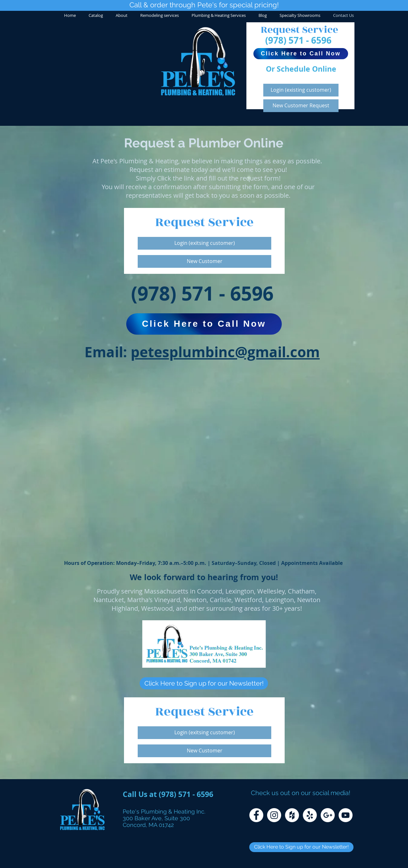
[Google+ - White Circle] (328, 815)
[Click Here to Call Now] (301, 54)
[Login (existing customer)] (301, 90)
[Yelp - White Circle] (310, 815)
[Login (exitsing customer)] (204, 243)
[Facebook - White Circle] (256, 815)
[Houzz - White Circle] (292, 815)
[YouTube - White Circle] (346, 815)
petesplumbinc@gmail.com (225, 352)
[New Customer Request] (301, 106)
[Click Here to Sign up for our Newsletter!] (204, 683)
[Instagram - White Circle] (274, 815)
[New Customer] (204, 261)
